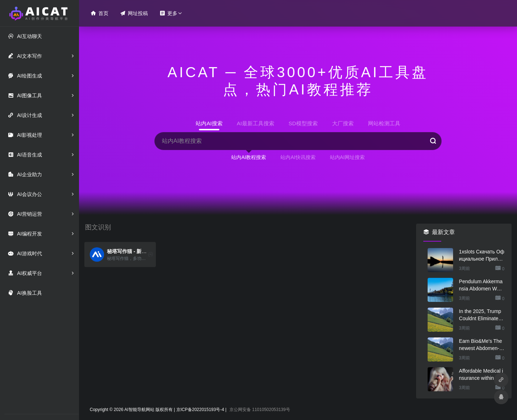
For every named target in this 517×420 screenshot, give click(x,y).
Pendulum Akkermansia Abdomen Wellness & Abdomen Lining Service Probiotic (481, 285)
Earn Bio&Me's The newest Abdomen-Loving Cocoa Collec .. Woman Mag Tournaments (481, 345)
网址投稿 (134, 13)
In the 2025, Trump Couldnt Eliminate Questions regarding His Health (481, 315)
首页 (99, 13)
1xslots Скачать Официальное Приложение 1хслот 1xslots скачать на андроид (481, 256)
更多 (168, 13)
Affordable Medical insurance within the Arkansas (481, 375)
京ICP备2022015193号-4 (200, 410)
